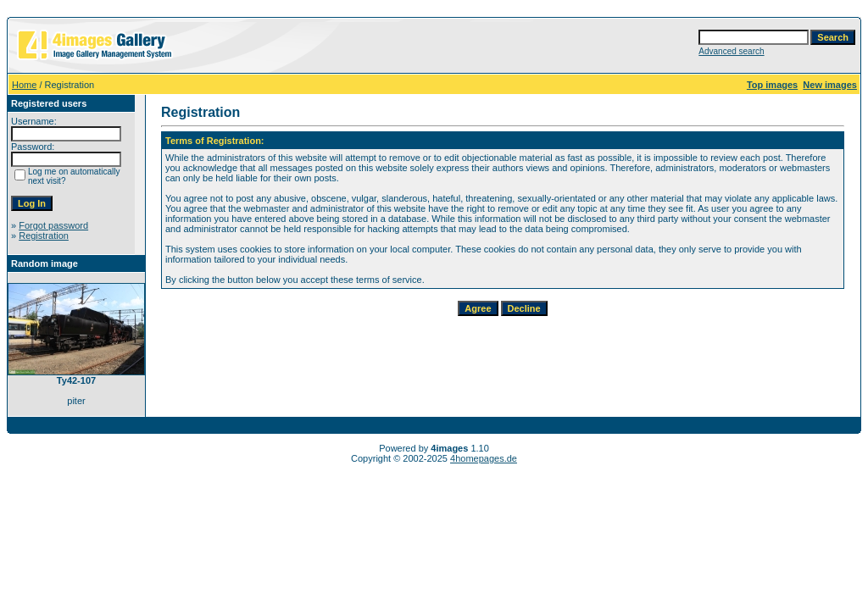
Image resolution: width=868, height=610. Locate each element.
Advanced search (731, 51)
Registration (44, 236)
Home (24, 85)
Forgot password (53, 225)
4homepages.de (484, 458)
